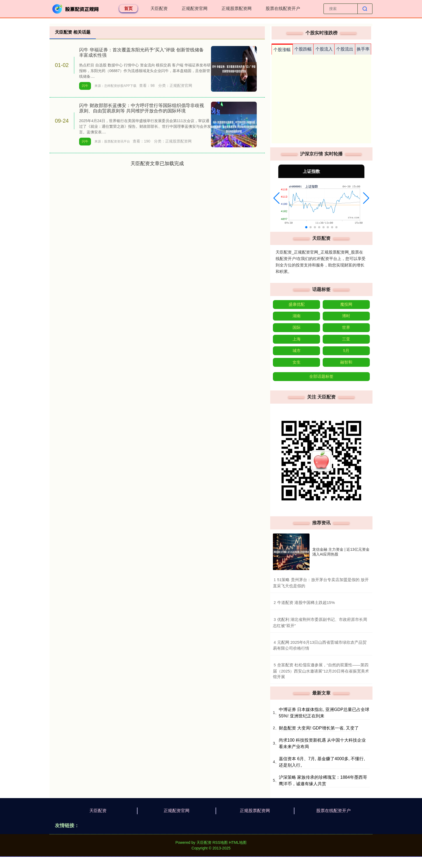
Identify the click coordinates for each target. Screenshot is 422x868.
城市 (297, 351)
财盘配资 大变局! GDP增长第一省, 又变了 (319, 728)
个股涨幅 (282, 50)
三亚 (346, 339)
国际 (297, 327)
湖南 (297, 316)
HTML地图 (238, 842)
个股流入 (324, 49)
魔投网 (346, 304)
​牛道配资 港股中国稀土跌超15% (306, 602)
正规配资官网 (195, 8)
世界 (346, 327)
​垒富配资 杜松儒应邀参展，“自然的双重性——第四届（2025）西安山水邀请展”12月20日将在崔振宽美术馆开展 (321, 671)
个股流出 (345, 49)
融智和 (346, 362)
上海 (297, 339)
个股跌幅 (303, 49)
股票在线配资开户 (283, 8)
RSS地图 (220, 842)
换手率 (363, 49)
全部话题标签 (321, 376)
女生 (297, 362)
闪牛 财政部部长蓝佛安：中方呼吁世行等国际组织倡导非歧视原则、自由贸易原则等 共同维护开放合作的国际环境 (142, 108)
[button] (277, 198)
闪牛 (85, 86)
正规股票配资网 (237, 8)
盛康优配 (297, 304)
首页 (128, 8)
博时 (346, 316)
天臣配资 (159, 8)
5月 (346, 351)
